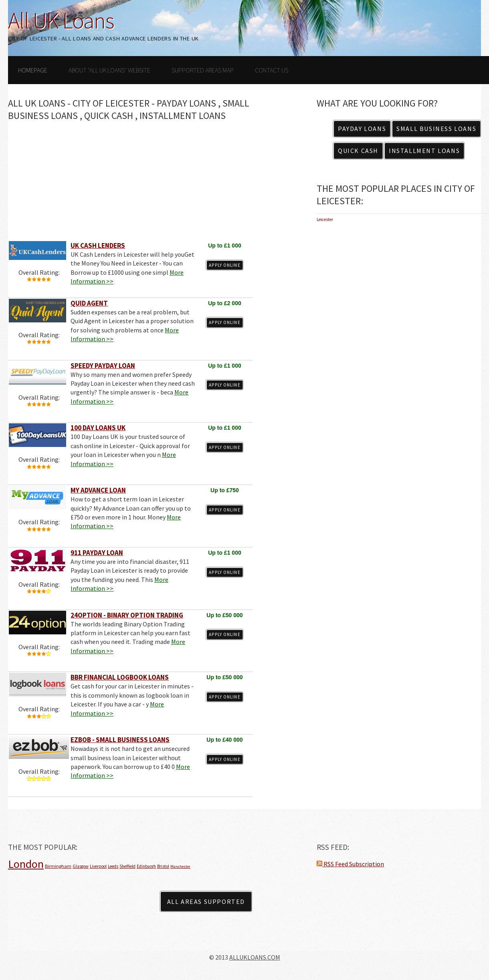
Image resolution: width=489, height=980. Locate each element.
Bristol (163, 866)
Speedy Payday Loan (103, 366)
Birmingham (58, 866)
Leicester (325, 219)
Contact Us (272, 70)
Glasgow (81, 866)
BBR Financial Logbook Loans (120, 677)
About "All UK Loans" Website (109, 70)
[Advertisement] (130, 184)
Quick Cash (358, 151)
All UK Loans (61, 20)
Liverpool (98, 866)
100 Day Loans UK (98, 428)
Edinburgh (146, 866)
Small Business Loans (436, 129)
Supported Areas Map (203, 70)
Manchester (180, 866)
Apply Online (224, 265)
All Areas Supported (206, 902)
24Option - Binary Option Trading (127, 615)
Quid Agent (89, 303)
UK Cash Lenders (98, 246)
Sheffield (127, 866)
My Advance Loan (98, 490)
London (26, 864)
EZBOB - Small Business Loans (120, 740)
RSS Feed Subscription (350, 864)
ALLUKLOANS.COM (255, 957)
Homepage (33, 70)
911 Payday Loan (97, 553)
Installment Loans (424, 151)
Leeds (113, 866)
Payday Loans (362, 129)
